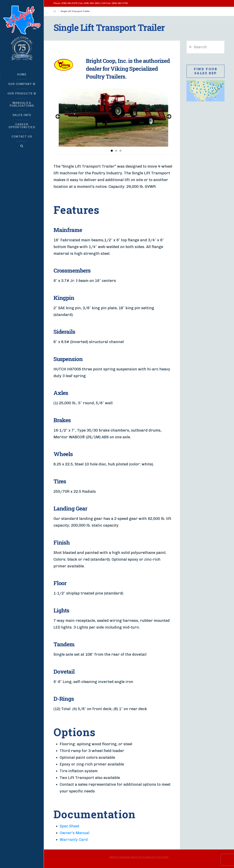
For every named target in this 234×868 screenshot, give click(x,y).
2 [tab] (116, 151)
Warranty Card (74, 840)
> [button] (169, 117)
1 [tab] (112, 151)
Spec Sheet (70, 826)
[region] (114, 118)
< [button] (58, 117)
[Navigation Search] (22, 146)
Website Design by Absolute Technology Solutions (139, 857)
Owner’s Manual (75, 833)
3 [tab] (120, 151)
